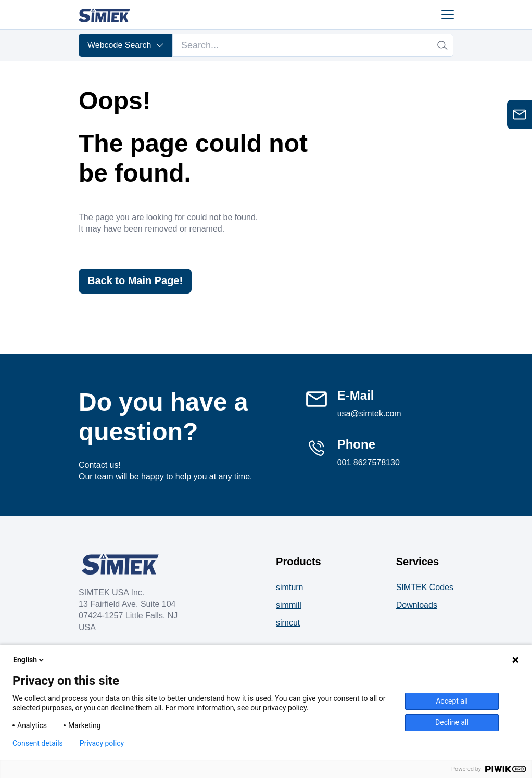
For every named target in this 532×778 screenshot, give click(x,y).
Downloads (417, 605)
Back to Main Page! (135, 281)
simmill (289, 605)
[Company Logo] (120, 564)
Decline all (452, 722)
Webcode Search (126, 45)
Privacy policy (102, 743)
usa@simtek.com (369, 413)
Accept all (452, 701)
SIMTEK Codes (425, 587)
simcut (288, 623)
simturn (289, 587)
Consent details (38, 743)
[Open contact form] (520, 114)
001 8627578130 (369, 462)
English (29, 660)
